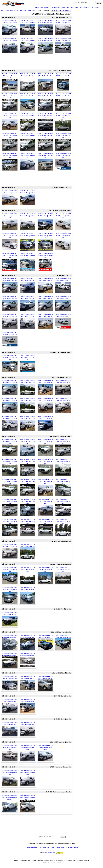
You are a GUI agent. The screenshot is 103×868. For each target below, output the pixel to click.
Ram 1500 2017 (32, 11)
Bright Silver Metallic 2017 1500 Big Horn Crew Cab (10, 28)
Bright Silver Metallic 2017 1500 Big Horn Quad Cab (10, 198)
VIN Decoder (95, 8)
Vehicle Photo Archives (42, 8)
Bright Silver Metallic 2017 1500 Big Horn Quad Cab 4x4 (10, 222)
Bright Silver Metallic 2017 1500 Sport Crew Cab (10, 706)
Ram (17, 11)
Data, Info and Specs (83, 8)
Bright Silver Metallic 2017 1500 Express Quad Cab (10, 388)
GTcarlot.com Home (31, 847)
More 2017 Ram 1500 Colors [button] (61, 11)
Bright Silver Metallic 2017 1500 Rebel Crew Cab (10, 619)
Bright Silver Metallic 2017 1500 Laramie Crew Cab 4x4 (10, 575)
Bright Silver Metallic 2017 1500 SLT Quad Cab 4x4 (10, 683)
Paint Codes (65, 8)
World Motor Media (50, 853)
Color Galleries (55, 8)
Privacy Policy (42, 847)
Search (58, 847)
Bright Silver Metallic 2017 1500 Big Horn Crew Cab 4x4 (10, 82)
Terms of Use (51, 847)
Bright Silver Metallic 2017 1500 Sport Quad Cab (10, 729)
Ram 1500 (23, 11)
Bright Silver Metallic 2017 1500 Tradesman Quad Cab (10, 753)
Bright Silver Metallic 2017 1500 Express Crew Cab (10, 286)
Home (3, 11)
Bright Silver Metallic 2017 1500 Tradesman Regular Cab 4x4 (10, 803)
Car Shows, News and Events (69, 847)
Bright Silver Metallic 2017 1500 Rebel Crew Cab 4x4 (10, 642)
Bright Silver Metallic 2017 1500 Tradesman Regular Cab (10, 778)
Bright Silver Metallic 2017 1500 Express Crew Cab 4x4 (10, 364)
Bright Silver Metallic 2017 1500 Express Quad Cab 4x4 (10, 448)
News (73, 8)
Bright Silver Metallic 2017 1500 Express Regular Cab (10, 551)
